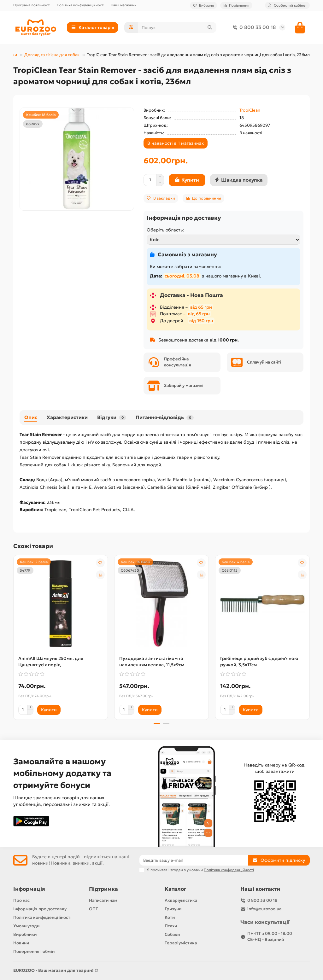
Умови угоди (26, 926)
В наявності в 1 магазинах (176, 143)
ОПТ (94, 909)
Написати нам (103, 901)
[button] (157, 724)
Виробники (25, 935)
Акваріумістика (181, 901)
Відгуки (112, 417)
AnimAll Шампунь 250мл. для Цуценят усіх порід (51, 662)
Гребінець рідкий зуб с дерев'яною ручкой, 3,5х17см (259, 662)
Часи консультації (265, 922)
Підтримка (103, 889)
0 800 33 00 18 (253, 27)
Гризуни (173, 909)
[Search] (177, 27)
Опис (31, 417)
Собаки (172, 935)
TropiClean (250, 110)
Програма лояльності (32, 5)
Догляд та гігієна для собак (52, 55)
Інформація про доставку (40, 909)
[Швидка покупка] (239, 180)
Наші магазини (124, 5)
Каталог (175, 889)
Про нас (21, 901)
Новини (21, 943)
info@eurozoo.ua (264, 909)
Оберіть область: (165, 230)
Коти (170, 918)
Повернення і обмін (34, 951)
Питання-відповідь (165, 417)
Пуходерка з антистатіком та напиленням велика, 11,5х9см (152, 662)
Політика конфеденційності (81, 5)
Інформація (29, 889)
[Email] (194, 860)
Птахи (171, 926)
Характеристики (67, 417)
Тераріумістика (181, 943)
